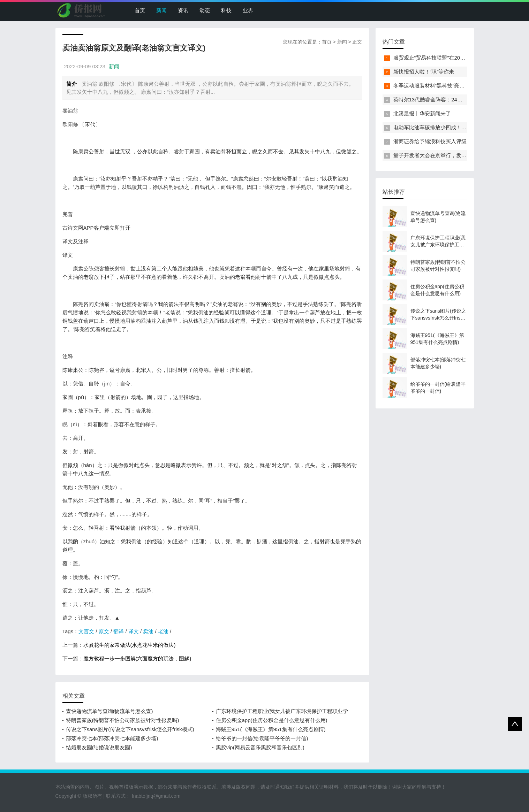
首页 (140, 10)
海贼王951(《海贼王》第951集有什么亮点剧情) (271, 729)
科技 (226, 10)
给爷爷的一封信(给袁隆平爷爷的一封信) (262, 738)
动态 (205, 10)
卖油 (148, 631)
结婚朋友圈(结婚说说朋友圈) (99, 747)
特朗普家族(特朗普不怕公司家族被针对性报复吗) (123, 720)
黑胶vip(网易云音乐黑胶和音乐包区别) (260, 747)
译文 (134, 631)
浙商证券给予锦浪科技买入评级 (430, 141)
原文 (104, 631)
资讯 (183, 10)
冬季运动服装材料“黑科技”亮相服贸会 (437, 86)
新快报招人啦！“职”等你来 (424, 72)
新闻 (161, 10)
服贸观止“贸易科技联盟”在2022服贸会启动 (443, 58)
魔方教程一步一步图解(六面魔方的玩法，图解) (137, 658)
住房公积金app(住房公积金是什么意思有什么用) (272, 720)
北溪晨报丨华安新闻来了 (422, 113)
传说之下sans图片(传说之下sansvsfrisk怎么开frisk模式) (130, 729)
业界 (248, 10)
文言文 (86, 631)
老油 (163, 631)
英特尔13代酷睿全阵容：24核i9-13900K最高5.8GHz (454, 99)
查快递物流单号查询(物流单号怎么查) (109, 711)
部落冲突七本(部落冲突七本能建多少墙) (112, 738)
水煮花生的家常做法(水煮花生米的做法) (130, 645)
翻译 (119, 631)
